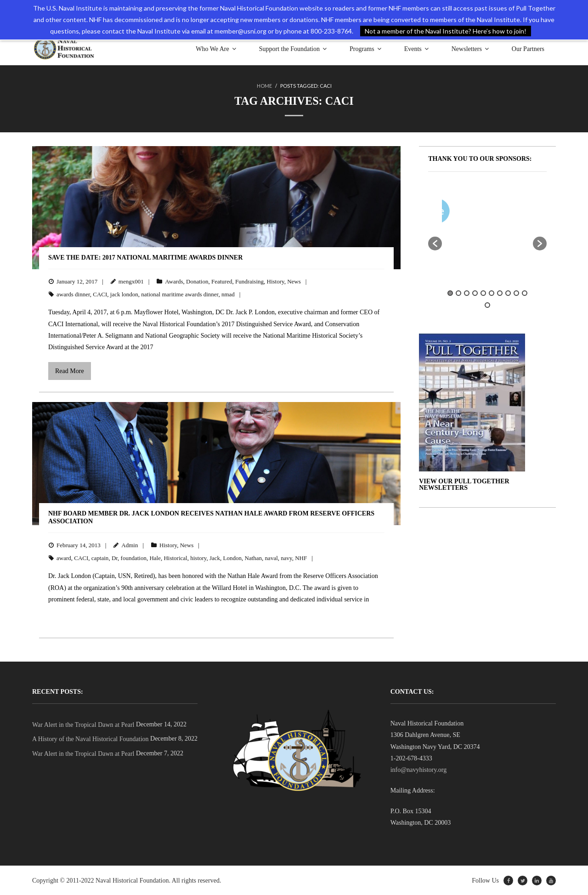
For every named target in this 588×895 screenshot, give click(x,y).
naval (271, 558)
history (198, 558)
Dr (115, 558)
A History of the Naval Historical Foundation (90, 739)
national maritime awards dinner (180, 294)
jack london (124, 294)
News (294, 281)
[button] (435, 244)
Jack (215, 558)
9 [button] (516, 293)
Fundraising (249, 281)
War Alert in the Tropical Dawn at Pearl (83, 725)
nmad (228, 294)
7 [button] (500, 293)
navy (286, 558)
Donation (197, 281)
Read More (70, 371)
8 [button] (508, 293)
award (64, 558)
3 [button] (467, 293)
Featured (222, 281)
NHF (301, 558)
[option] (514, 213)
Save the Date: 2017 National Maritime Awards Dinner (145, 258)
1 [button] (450, 293)
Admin (130, 545)
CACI (100, 294)
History (276, 281)
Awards (174, 281)
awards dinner (73, 294)
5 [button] (483, 293)
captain (100, 558)
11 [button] (487, 305)
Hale (155, 558)
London (232, 558)
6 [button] (492, 293)
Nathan (254, 558)
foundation (134, 558)
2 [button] (458, 293)
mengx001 (131, 281)
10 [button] (525, 293)
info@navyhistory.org (419, 770)
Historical (175, 558)
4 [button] (475, 293)
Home (264, 86)
